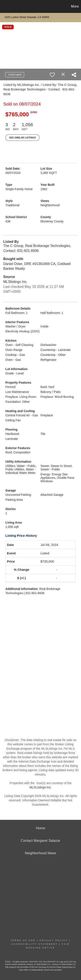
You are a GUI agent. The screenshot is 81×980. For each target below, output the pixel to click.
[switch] (52, 75)
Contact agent (15, 75)
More (75, 6)
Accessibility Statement (35, 944)
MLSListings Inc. (40, 787)
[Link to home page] (4, 6)
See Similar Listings (22, 138)
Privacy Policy (54, 940)
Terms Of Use (23, 940)
